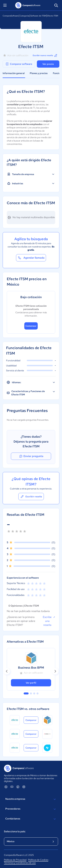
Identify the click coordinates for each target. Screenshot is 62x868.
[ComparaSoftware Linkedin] (6, 787)
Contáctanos (31, 819)
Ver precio (48, 64)
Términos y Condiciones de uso (20, 863)
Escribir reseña (31, 497)
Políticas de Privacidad (15, 860)
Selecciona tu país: (15, 831)
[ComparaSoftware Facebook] (18, 787)
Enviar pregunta (31, 456)
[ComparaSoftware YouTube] (12, 787)
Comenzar (31, 326)
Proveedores (31, 809)
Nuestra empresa (31, 799)
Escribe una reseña (49, 621)
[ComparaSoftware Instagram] (24, 787)
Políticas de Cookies (38, 860)
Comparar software (19, 64)
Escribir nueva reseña (45, 55)
